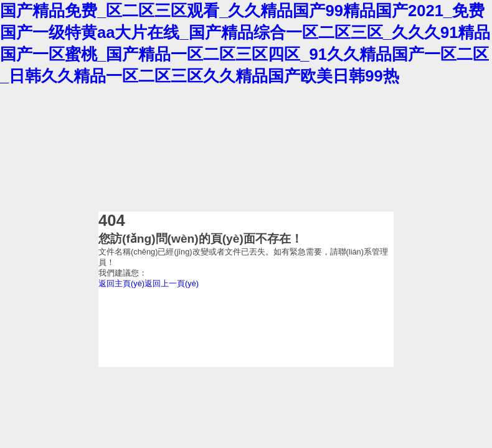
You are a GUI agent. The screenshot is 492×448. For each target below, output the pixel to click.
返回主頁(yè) (121, 283)
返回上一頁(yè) (172, 283)
